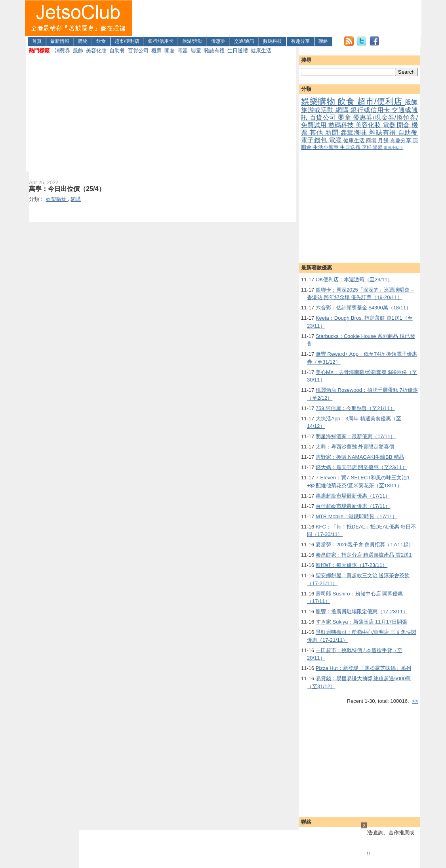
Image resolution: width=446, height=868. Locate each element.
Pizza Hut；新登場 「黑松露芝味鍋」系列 (363, 668)
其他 (317, 133)
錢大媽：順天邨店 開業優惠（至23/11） (361, 467)
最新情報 (60, 41)
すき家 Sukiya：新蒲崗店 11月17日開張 (361, 622)
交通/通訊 (244, 41)
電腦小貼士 (393, 148)
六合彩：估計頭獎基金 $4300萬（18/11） (363, 308)
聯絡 (323, 41)
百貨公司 (138, 51)
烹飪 (367, 147)
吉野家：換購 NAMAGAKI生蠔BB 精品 (360, 457)
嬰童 (196, 51)
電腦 (336, 140)
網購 (343, 110)
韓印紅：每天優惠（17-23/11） (352, 565)
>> (415, 701)
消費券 (62, 51)
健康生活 (261, 51)
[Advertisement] (277, 18)
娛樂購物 (319, 101)
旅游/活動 (192, 41)
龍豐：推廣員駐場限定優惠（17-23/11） (362, 611)
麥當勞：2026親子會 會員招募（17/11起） (365, 545)
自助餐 (117, 51)
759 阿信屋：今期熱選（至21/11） (355, 408)
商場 (372, 140)
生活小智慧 (327, 147)
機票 (156, 51)
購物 (83, 41)
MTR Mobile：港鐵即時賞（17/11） (357, 516)
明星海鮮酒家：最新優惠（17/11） (356, 436)
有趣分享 (300, 41)
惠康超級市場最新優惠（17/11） (353, 496)
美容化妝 (96, 51)
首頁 (37, 41)
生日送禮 (238, 51)
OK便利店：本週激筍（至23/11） (354, 279)
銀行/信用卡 (161, 41)
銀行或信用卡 (371, 110)
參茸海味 (355, 133)
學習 (378, 147)
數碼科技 (273, 41)
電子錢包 (315, 140)
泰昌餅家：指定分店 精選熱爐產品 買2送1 (364, 555)
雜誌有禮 (214, 51)
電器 (183, 51)
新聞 (333, 133)
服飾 (78, 51)
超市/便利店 (127, 41)
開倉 (170, 51)
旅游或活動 (318, 110)
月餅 (384, 140)
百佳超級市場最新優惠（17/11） (353, 506)
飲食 (101, 41)
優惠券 (218, 41)
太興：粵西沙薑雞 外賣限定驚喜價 (355, 447)
